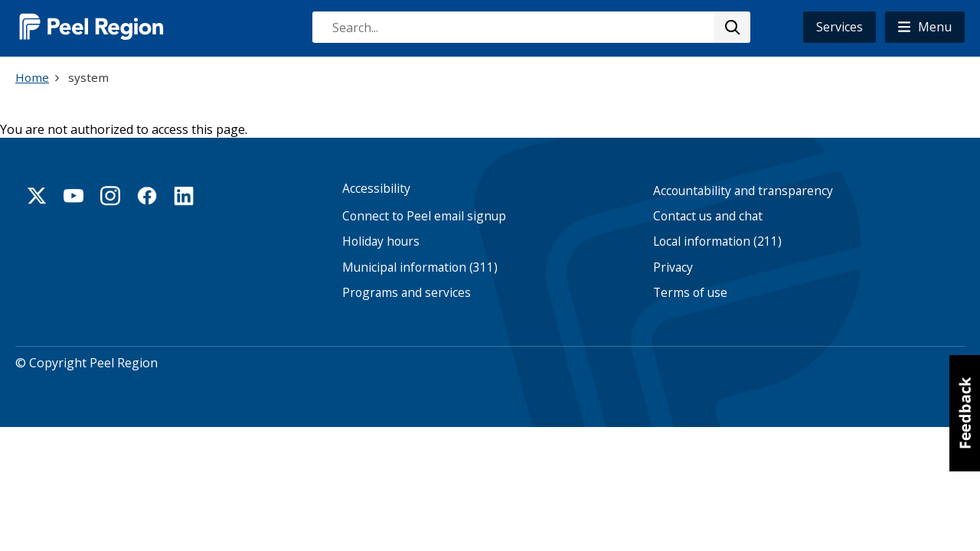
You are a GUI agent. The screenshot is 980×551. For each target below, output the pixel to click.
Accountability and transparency (743, 191)
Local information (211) (717, 241)
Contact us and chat (708, 216)
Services (840, 27)
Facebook (147, 196)
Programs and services (407, 293)
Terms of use (690, 293)
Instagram (110, 196)
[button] (925, 27)
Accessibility (376, 189)
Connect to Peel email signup (424, 216)
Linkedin (184, 196)
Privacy (673, 267)
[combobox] (531, 27)
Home (32, 77)
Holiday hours (381, 241)
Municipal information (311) (420, 267)
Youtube (73, 196)
